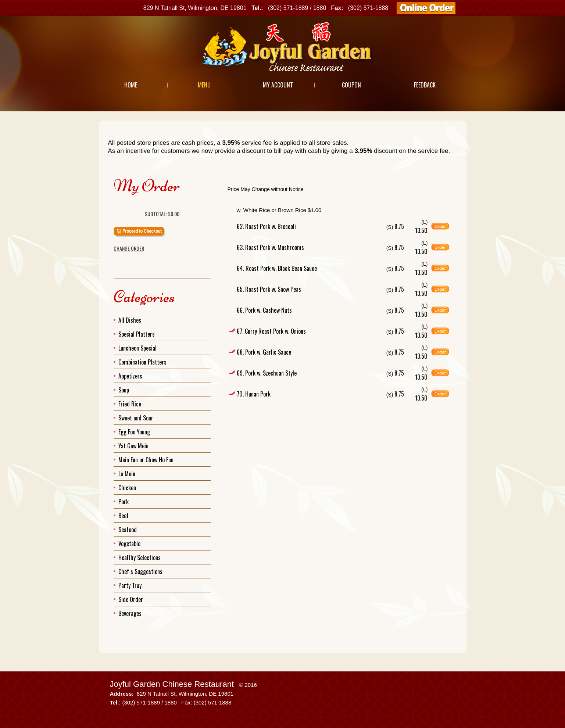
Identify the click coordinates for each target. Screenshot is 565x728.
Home (131, 85)
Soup (124, 390)
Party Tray (130, 585)
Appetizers (130, 376)
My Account (278, 85)
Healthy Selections (140, 557)
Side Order (131, 599)
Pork (124, 502)
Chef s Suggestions (140, 571)
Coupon (351, 85)
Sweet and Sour (136, 418)
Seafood (128, 530)
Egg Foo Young (134, 432)
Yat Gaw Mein (133, 446)
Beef (124, 516)
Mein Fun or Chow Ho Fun (146, 460)
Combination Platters (142, 362)
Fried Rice (130, 404)
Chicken (127, 488)
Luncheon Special (137, 348)
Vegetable (129, 544)
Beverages (130, 613)
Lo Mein (127, 474)
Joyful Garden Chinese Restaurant (172, 684)
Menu (204, 85)
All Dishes (130, 320)
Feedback (425, 85)
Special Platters (137, 334)
